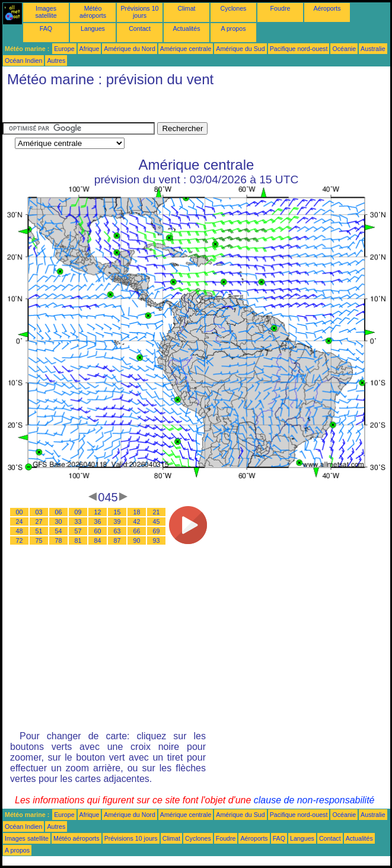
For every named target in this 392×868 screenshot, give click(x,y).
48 (20, 531)
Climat (186, 8)
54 (59, 531)
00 (20, 512)
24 (20, 522)
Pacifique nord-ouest (299, 49)
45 (157, 522)
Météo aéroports (93, 12)
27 (39, 522)
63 (117, 531)
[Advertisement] (97, 107)
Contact (140, 28)
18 (137, 512)
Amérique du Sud (240, 49)
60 (98, 531)
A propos (233, 28)
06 (59, 512)
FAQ (46, 28)
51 (39, 531)
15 (117, 512)
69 (157, 531)
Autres (56, 61)
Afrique (90, 49)
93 (157, 540)
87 (117, 540)
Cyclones (234, 8)
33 (78, 522)
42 (137, 522)
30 (59, 522)
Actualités (186, 28)
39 (117, 522)
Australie (373, 49)
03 (39, 512)
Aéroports (327, 8)
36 (98, 522)
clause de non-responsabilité (314, 800)
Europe (64, 49)
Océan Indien (23, 61)
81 (78, 540)
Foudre (281, 8)
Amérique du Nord (129, 49)
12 (98, 512)
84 (98, 540)
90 (137, 540)
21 (157, 512)
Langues (93, 28)
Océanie (344, 49)
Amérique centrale (186, 49)
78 (59, 540)
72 (20, 540)
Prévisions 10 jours (140, 12)
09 (78, 512)
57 (78, 531)
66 (137, 531)
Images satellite (46, 12)
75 (39, 540)
